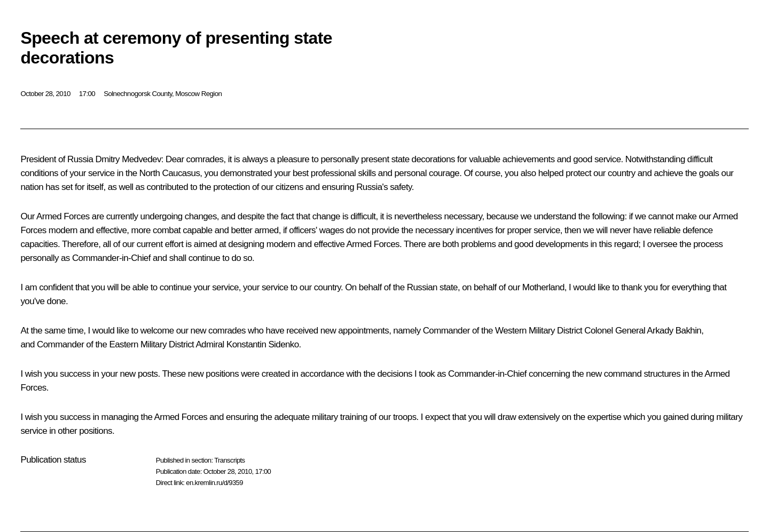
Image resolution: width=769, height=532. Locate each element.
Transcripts (229, 460)
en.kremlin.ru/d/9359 (214, 483)
